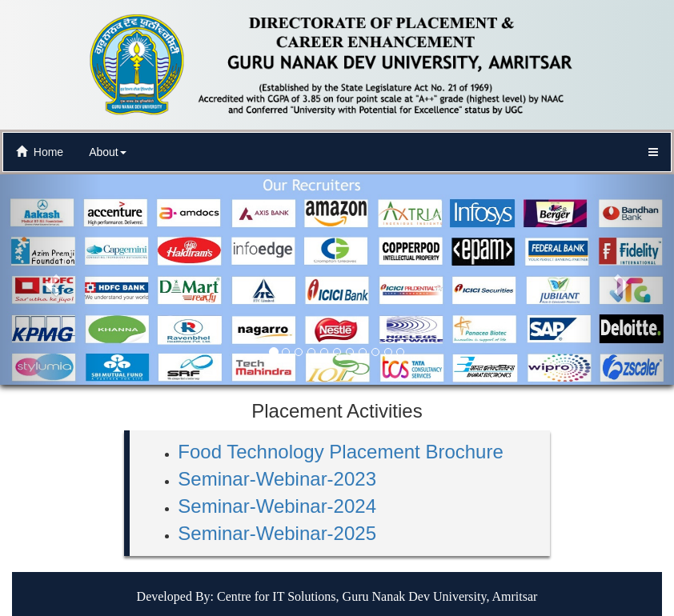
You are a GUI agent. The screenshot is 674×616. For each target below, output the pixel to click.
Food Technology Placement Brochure (340, 452)
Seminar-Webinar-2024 (277, 506)
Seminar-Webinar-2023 (277, 479)
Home (40, 152)
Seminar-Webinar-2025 (277, 533)
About (108, 152)
